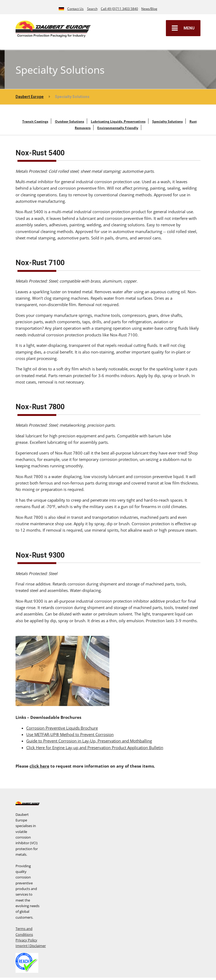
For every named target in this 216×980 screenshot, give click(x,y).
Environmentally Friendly (118, 128)
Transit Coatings (35, 121)
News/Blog (149, 9)
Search (92, 9)
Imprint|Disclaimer (31, 946)
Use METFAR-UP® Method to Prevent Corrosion (70, 734)
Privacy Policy (26, 940)
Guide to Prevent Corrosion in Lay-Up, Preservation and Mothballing (89, 741)
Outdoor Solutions (70, 121)
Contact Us (75, 9)
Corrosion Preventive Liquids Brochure (62, 728)
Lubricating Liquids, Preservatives (118, 121)
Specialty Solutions (167, 121)
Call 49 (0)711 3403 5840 (119, 9)
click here (39, 766)
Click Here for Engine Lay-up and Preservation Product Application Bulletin (95, 748)
